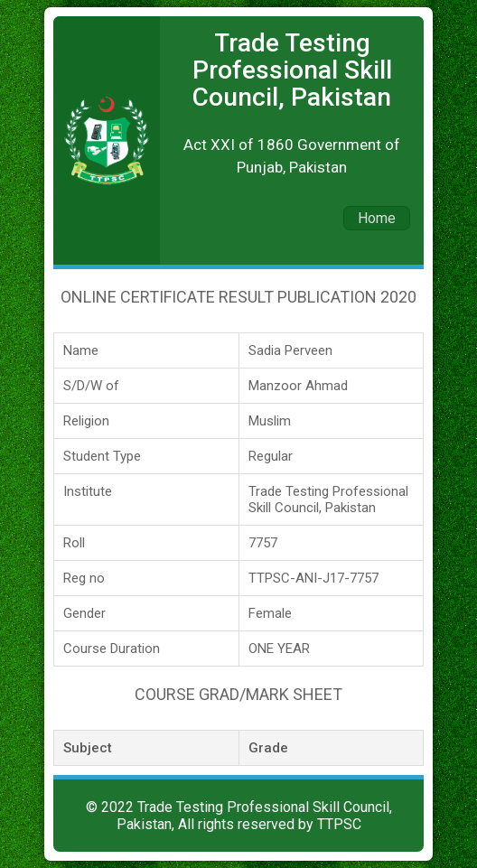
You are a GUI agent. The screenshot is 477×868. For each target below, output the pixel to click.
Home (377, 218)
